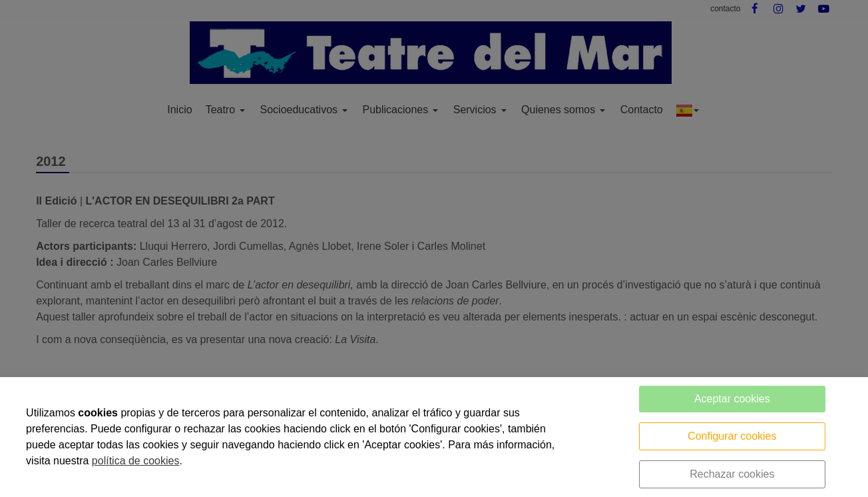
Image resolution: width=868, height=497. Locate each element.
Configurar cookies (732, 436)
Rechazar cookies (732, 474)
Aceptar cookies (732, 399)
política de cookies (136, 461)
